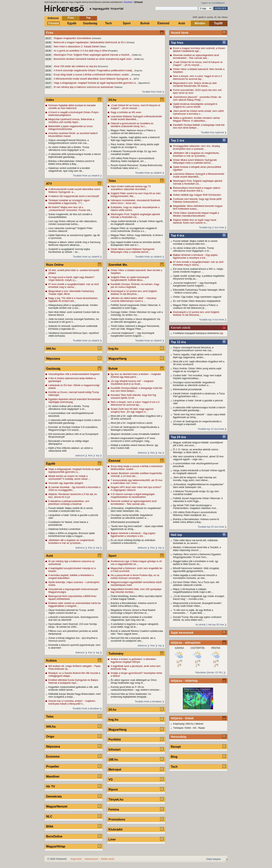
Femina (114, 809)
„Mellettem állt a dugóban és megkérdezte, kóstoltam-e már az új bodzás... (196, 154)
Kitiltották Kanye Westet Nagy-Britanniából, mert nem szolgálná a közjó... (75, 695)
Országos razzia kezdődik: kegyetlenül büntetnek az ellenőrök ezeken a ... (194, 384)
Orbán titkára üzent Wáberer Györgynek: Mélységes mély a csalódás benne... (195, 161)
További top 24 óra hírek (211, 527)
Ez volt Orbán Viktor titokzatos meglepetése (197, 301)
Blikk (50, 826)
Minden (200, 23)
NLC (49, 816)
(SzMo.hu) (137, 55)
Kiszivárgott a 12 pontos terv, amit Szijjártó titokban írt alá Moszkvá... (196, 313)
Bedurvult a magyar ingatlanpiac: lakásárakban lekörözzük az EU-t (90, 42)
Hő (195, 728)
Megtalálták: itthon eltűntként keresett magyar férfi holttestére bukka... (198, 207)
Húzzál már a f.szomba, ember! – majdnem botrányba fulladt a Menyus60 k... (72, 702)
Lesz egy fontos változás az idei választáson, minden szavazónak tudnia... (73, 223)
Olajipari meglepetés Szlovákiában (73, 38)
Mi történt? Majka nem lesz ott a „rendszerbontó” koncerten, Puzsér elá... (70, 209)
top (98, 455)
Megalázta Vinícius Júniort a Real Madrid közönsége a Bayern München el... (133, 611)
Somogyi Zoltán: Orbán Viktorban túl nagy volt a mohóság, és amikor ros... (137, 313)
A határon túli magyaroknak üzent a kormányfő (74, 196)
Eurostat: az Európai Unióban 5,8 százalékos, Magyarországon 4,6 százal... (73, 428)
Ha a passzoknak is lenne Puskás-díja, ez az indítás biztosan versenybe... (135, 577)
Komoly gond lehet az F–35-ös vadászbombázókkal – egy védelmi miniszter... (136, 688)
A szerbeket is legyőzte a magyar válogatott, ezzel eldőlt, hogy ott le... (135, 625)
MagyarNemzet (57, 806)
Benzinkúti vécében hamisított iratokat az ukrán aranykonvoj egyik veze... (94, 59)
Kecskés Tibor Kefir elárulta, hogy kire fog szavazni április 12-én (133, 396)
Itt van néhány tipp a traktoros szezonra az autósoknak (84, 87)
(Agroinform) (144, 83)
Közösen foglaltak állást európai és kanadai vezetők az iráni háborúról (72, 107)
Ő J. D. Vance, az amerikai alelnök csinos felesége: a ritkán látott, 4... (196, 451)
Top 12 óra (178, 342)
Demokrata (54, 796)
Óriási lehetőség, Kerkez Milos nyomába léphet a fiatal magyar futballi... (136, 598)
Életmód (163, 23)
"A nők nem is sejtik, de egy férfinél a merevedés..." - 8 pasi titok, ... (193, 611)
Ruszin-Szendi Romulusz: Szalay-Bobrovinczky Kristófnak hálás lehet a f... (136, 167)
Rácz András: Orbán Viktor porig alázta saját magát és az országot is (197, 370)
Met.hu (190, 724)
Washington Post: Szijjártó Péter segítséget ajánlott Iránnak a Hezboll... (93, 55)
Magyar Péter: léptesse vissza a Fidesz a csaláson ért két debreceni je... (195, 306)
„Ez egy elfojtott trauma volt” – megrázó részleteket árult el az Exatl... (132, 382)
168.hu (113, 760)
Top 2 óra (177, 141)
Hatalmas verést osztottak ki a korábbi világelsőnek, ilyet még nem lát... (69, 169)
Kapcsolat (76, 859)
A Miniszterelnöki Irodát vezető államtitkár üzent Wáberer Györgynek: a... (94, 79)
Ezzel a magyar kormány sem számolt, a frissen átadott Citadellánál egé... (199, 50)
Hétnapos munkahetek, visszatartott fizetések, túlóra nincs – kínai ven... (136, 202)
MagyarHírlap (56, 846)
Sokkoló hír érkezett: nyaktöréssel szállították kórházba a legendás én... (73, 327)
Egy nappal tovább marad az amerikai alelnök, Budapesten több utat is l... (136, 244)
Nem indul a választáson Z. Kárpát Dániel (77, 46)
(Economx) (103, 66)
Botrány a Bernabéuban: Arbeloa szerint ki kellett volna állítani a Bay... (196, 521)
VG (111, 780)
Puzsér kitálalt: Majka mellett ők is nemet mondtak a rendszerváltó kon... (195, 242)
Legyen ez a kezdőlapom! (213, 3)
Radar (202, 728)
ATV (49, 184)
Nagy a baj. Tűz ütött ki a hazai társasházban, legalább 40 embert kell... (73, 300)
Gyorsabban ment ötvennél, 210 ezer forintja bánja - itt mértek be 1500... (73, 625)
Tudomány (116, 654)
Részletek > (129, 2)
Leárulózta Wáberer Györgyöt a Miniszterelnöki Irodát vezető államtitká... (199, 175)
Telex (50, 717)
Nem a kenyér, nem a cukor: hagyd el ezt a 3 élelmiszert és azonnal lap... (197, 77)
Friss (71, 18)
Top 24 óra (178, 437)
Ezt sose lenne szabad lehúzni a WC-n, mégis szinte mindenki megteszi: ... (198, 270)
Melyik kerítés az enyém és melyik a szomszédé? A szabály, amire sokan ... (69, 477)
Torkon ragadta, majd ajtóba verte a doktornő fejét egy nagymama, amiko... (197, 356)
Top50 (218, 23)
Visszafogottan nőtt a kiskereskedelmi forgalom (74, 374)
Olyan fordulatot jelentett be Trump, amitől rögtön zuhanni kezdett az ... (71, 611)
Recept (176, 747)
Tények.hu (116, 799)
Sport (127, 23)
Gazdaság (90, 23)
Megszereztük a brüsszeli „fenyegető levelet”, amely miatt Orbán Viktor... (198, 604)
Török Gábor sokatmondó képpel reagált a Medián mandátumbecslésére (196, 214)
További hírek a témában (86, 708)
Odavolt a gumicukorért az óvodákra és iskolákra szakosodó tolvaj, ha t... (132, 125)
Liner (112, 839)
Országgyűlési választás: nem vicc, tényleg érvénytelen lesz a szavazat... (196, 147)
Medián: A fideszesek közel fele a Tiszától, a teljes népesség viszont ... (197, 549)
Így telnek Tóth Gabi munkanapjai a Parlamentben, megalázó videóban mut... (195, 507)
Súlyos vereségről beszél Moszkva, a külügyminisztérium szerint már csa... (193, 349)
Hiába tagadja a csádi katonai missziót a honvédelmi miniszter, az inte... (195, 577)
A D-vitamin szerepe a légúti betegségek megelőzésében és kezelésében (133, 496)
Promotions (117, 819)
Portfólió (115, 740)
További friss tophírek (212, 132)
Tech (108, 23)
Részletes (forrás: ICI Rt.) (209, 672)
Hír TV (51, 786)
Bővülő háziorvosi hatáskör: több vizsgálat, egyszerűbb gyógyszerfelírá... (196, 570)
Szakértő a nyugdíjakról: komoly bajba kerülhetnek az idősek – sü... (69, 251)
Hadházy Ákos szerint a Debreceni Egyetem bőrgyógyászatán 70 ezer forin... (197, 556)
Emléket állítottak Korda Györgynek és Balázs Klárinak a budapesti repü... (73, 681)
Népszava (53, 359)
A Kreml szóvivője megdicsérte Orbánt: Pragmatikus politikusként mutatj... (94, 70)
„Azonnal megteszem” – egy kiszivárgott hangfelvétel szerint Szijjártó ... (195, 284)
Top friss (177, 43)
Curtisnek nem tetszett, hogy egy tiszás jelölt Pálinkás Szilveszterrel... (197, 200)
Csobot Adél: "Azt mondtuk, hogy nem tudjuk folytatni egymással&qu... (197, 377)
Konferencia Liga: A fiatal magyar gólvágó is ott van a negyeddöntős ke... (136, 563)
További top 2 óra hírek (212, 227)
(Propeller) (113, 51)
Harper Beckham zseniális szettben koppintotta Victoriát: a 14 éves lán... (136, 475)
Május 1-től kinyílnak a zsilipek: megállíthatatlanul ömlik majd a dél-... (193, 591)
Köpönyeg (179, 724)
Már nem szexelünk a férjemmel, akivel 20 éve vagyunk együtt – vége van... (198, 458)
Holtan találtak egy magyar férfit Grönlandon (197, 195)
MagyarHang (117, 359)
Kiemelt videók (181, 328)
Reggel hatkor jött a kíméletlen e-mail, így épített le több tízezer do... (196, 563)
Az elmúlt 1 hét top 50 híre (210, 625)
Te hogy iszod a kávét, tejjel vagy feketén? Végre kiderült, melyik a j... (71, 279)
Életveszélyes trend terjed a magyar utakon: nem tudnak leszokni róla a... (197, 189)
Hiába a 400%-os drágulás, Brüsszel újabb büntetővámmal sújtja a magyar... (72, 535)
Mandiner (53, 776)
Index (50, 100)
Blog (174, 757)
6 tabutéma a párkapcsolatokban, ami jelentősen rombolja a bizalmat (69, 503)
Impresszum (91, 859)
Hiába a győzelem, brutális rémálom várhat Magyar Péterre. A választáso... (196, 119)
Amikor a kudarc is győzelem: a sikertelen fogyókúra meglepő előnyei (133, 660)
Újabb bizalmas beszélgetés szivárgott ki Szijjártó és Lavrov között (195, 105)
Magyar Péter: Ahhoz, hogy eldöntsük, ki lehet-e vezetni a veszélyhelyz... (137, 237)
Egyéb (72, 23)
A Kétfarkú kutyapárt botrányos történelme (196, 333)
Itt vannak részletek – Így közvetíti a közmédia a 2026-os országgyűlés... (74, 489)
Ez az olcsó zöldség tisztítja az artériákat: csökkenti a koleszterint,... (133, 542)
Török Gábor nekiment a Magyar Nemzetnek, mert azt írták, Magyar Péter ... (135, 327)
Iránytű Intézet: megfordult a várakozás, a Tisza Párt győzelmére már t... (199, 395)
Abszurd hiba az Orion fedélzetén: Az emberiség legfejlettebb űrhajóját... (131, 695)
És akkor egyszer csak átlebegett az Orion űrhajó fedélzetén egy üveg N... (134, 681)
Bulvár (145, 23)
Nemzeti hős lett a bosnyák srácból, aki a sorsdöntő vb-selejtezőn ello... (133, 639)
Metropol (115, 770)
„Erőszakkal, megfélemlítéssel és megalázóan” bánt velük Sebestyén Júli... (198, 486)
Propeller (53, 766)
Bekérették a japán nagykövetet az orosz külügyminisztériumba (71, 128)
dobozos (80, 455)
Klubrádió (116, 829)
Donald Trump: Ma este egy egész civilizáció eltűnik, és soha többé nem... (197, 618)
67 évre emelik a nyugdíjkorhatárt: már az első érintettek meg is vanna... (198, 263)
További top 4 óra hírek (212, 320)
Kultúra (51, 661)
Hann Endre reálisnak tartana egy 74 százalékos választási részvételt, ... (131, 188)
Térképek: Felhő (182, 728)
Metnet (199, 724)
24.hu (112, 100)
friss (90, 455)
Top (88, 18)
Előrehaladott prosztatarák (187, 389)
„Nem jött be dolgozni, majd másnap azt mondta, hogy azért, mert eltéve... (195, 479)
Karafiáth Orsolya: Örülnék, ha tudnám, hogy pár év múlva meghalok (135, 286)
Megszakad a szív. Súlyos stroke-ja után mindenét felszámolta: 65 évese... (195, 84)
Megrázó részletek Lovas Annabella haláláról (135, 434)
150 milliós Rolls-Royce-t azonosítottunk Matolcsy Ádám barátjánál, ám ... (195, 514)
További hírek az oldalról (86, 176)
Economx (53, 757)
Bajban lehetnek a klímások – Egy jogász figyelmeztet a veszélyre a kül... (195, 256)
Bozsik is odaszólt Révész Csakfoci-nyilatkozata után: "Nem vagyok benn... (137, 632)
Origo (50, 737)
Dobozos (53, 18)
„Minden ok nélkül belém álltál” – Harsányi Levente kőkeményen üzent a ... (133, 300)
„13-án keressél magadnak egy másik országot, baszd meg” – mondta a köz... (199, 598)
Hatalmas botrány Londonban (65, 529)
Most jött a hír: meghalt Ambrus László (132, 423)
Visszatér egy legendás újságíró (66, 483)
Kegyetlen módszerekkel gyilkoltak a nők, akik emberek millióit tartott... (73, 688)
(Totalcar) (118, 87)
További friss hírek (152, 92)
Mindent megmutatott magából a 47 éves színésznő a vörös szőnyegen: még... (133, 440)
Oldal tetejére (214, 859)
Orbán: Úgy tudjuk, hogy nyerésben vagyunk (197, 297)
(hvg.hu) (138, 70)
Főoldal (54, 23)
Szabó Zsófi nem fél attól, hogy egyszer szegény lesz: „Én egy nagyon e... (132, 410)
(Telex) (103, 47)
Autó (182, 23)
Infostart (114, 750)
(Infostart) (96, 38)
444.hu (51, 349)
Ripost (113, 789)
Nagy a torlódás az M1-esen (126, 112)
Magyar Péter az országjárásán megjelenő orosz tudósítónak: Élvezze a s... (134, 230)
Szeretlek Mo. (118, 265)
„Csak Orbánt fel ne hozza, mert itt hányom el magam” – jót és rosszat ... (198, 64)
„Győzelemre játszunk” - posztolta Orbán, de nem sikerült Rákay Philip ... (197, 98)
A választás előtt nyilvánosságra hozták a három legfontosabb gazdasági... (199, 409)
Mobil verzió (108, 859)
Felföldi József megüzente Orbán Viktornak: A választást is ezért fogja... (198, 500)
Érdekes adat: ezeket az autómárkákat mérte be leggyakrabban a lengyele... (75, 604)
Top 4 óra (177, 236)
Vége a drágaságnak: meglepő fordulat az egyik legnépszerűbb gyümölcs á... (96, 83)
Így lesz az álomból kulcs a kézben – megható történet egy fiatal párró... (136, 375)
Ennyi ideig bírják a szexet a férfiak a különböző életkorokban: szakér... (93, 75)
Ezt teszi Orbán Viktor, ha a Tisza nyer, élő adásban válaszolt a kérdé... (196, 584)
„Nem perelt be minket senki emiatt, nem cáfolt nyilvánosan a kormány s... (198, 112)
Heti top (176, 535)
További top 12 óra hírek (211, 429)
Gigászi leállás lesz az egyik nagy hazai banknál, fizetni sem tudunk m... (195, 221)
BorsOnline (54, 836)
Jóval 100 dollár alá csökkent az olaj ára (76, 66)
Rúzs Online (55, 265)
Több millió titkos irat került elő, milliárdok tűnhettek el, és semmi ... (195, 542)
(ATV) (136, 79)
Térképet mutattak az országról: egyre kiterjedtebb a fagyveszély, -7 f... (69, 202)
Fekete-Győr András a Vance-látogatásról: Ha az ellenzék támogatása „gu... (135, 320)
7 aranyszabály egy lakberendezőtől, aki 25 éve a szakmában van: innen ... (137, 482)
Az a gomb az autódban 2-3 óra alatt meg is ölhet (81, 51)
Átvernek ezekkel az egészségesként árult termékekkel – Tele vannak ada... (196, 57)
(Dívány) (131, 42)
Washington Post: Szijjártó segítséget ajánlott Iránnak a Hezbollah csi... (198, 182)
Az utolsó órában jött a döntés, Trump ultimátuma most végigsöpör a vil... (193, 249)
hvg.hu (113, 349)
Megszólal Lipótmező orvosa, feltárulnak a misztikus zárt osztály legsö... (71, 121)
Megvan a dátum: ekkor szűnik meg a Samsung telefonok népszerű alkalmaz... (74, 244)
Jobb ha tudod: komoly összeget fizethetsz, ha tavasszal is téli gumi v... (74, 320)
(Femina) (136, 75)
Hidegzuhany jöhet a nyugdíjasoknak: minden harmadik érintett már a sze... (73, 306)
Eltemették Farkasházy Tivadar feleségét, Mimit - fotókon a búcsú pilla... (199, 291)
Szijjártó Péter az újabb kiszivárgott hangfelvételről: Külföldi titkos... (130, 279)
